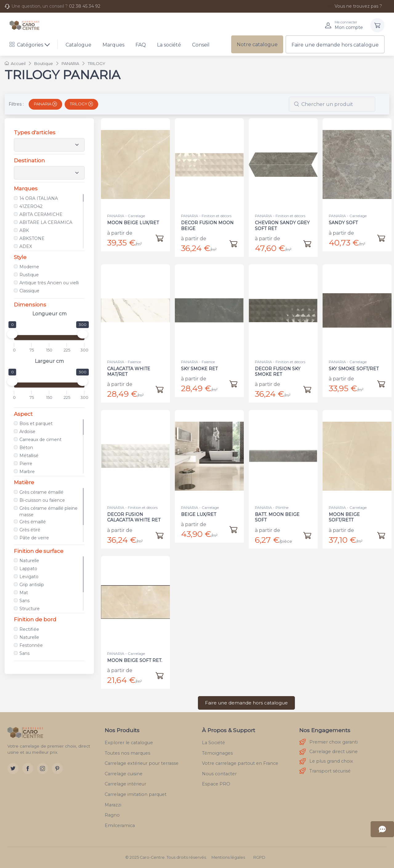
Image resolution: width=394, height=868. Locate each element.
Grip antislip (32, 585)
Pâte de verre (34, 538)
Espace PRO (216, 784)
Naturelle (29, 561)
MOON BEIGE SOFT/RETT (346, 513)
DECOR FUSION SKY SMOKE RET (278, 367)
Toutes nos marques (127, 753)
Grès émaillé (33, 522)
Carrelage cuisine (124, 774)
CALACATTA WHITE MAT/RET (130, 367)
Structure (30, 609)
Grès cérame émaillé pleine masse (48, 511)
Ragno (112, 815)
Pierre (26, 464)
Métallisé (29, 456)
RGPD (259, 857)
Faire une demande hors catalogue (335, 45)
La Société (213, 743)
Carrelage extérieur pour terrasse (142, 763)
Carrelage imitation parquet (136, 794)
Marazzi (113, 805)
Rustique (29, 275)
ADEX (26, 246)
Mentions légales (228, 857)
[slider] (12, 334)
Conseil (201, 45)
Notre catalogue (257, 45)
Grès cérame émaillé (41, 492)
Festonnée (31, 645)
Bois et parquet (36, 424)
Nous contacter (219, 774)
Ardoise (27, 432)
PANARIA (45, 104)
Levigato (29, 577)
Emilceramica (120, 825)
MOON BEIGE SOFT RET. (135, 656)
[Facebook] (28, 769)
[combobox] (332, 104)
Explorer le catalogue (129, 743)
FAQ (141, 45)
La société (169, 45)
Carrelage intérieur (125, 784)
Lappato (28, 569)
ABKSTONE (32, 238)
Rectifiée (29, 629)
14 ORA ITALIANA (39, 198)
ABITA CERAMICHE (41, 214)
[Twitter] (13, 769)
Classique (29, 291)
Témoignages (217, 753)
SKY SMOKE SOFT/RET (354, 365)
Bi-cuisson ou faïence (42, 500)
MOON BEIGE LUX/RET (133, 223)
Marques (113, 45)
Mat (24, 593)
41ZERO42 (31, 206)
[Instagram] (42, 769)
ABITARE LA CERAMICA (46, 222)
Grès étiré (30, 530)
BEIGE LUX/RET (200, 510)
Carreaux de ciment (40, 440)
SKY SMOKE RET (201, 365)
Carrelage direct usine (328, 752)
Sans (24, 601)
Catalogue (78, 45)
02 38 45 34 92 (85, 6)
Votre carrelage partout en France (240, 763)
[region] (49, 221)
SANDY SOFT (343, 223)
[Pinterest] (57, 769)
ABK (24, 230)
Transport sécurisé (325, 771)
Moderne (29, 267)
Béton (26, 448)
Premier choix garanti (328, 742)
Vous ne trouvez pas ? (355, 6)
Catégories (26, 45)
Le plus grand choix (326, 762)
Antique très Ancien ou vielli (49, 283)
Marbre (27, 472)
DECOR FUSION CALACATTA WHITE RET (134, 513)
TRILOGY (81, 104)
